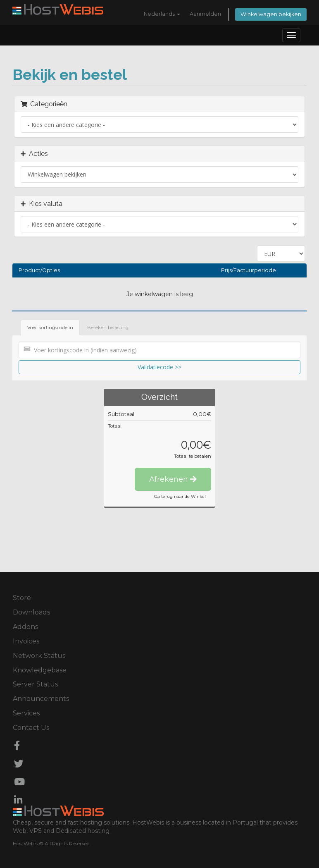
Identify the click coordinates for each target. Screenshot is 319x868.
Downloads (31, 612)
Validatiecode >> (159, 367)
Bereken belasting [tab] (108, 328)
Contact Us (31, 728)
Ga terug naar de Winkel (180, 496)
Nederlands (162, 14)
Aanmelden (205, 14)
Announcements (41, 699)
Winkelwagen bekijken (271, 14)
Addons (25, 627)
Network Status (39, 656)
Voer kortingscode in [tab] (50, 328)
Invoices (26, 641)
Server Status (35, 684)
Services (26, 713)
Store (22, 598)
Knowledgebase (40, 670)
